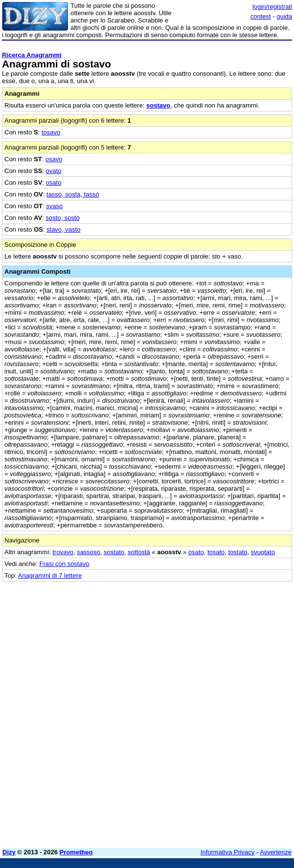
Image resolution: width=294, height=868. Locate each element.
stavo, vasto (63, 229)
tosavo (51, 132)
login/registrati (272, 7)
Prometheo (76, 852)
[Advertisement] (219, 643)
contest (261, 16)
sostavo (158, 105)
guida (284, 16)
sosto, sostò (62, 218)
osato (54, 183)
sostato (114, 552)
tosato (216, 552)
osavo (54, 159)
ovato (54, 171)
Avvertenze (276, 852)
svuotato (263, 552)
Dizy (9, 852)
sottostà (139, 552)
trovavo (63, 552)
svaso (54, 206)
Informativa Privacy (228, 852)
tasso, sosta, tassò (73, 194)
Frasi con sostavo (65, 564)
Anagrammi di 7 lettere (50, 575)
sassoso (89, 552)
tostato (238, 552)
